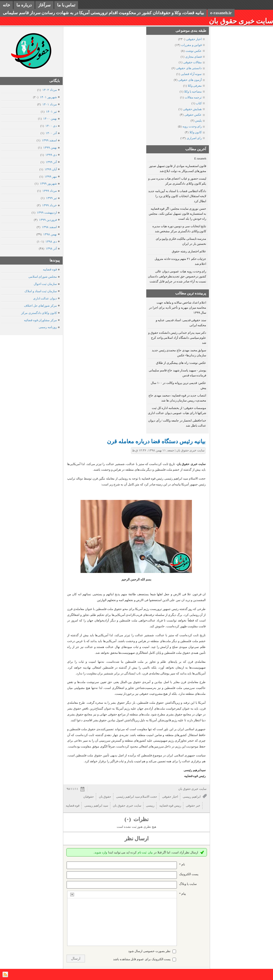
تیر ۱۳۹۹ (51, 198)
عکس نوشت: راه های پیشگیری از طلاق (181, 363)
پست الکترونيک (189, 874)
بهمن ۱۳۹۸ (50, 234)
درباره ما (24, 5)
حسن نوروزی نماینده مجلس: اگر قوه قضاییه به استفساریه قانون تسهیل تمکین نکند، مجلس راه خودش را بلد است (178, 214)
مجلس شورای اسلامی (43, 277)
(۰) (128, 819)
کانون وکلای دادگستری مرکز (39, 313)
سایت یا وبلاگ (188, 884)
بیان (150, 852)
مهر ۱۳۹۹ (51, 176)
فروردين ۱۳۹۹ (48, 220)
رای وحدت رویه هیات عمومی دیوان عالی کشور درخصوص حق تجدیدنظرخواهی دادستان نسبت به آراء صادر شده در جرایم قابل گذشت (177, 276)
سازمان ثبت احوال (45, 284)
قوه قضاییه (50, 269)
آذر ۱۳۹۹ (51, 162)
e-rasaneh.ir (221, 13)
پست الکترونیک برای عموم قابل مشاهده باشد (142, 959)
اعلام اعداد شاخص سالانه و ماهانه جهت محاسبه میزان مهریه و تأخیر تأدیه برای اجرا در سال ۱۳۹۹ (178, 308)
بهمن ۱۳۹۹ (50, 147)
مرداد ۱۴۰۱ (49, 104)
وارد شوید (101, 852)
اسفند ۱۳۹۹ (49, 140)
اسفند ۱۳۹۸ (49, 227)
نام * (182, 864)
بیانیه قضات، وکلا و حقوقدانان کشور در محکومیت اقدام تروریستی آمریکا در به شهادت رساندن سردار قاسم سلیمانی (103, 13)
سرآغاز (44, 5)
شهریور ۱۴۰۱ (48, 97)
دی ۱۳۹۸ (51, 241)
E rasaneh (200, 158)
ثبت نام (142, 852)
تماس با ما (66, 5)
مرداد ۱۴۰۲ (49, 90)
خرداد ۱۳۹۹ (49, 205)
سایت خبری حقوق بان (241, 21)
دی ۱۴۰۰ (51, 126)
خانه (6, 5)
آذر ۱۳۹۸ (51, 248)
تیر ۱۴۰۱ (51, 112)
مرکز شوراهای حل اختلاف (40, 306)
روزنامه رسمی (48, 327)
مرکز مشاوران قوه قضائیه (40, 320)
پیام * (182, 894)
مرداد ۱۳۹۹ (49, 191)
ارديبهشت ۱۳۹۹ (47, 212)
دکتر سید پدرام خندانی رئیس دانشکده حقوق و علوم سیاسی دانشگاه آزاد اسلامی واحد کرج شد (177, 338)
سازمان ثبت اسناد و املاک (41, 291)
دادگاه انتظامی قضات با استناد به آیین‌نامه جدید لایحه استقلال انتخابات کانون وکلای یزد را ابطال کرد (177, 196)
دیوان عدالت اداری (45, 298)
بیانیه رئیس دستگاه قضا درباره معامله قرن (156, 441)
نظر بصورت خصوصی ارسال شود (149, 951)
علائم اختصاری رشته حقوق (189, 251)
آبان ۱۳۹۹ (51, 169)
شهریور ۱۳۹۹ (48, 183)
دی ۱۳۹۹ (51, 155)
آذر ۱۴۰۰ (51, 133)
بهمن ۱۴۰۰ (50, 118)
